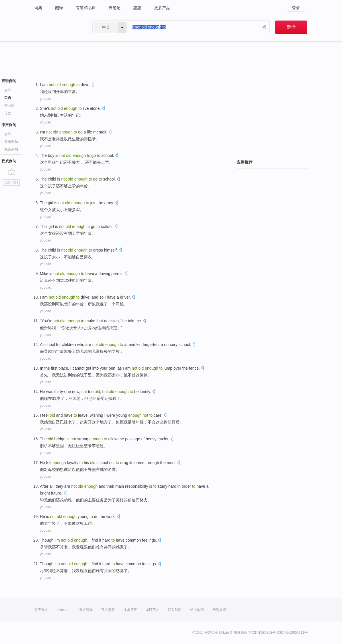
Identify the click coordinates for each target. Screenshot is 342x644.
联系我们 (175, 610)
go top (12, 171)
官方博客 (108, 610)
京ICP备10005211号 (292, 633)
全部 (8, 90)
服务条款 (241, 633)
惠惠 (137, 8)
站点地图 (197, 610)
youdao (45, 99)
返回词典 (11, 182)
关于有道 (41, 610)
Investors (63, 610)
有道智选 (86, 610)
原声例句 (9, 125)
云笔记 (115, 8)
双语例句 (9, 81)
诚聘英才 (152, 610)
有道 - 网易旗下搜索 (58, 27)
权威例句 (9, 161)
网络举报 (219, 610)
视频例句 (11, 149)
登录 (296, 8)
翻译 (59, 8)
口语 (8, 98)
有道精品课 (86, 8)
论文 (8, 113)
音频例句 (11, 142)
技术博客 (130, 610)
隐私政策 (226, 633)
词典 (38, 8)
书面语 (9, 106)
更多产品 (162, 8)
